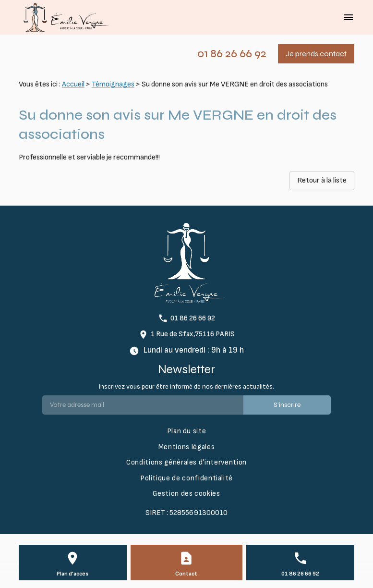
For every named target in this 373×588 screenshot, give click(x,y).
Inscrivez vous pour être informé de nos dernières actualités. (186, 386)
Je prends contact (316, 54)
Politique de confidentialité (186, 478)
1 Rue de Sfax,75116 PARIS (193, 334)
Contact (186, 574)
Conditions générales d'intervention (186, 462)
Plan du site (187, 431)
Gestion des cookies (186, 494)
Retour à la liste (322, 180)
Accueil (73, 84)
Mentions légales (186, 447)
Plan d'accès (72, 574)
